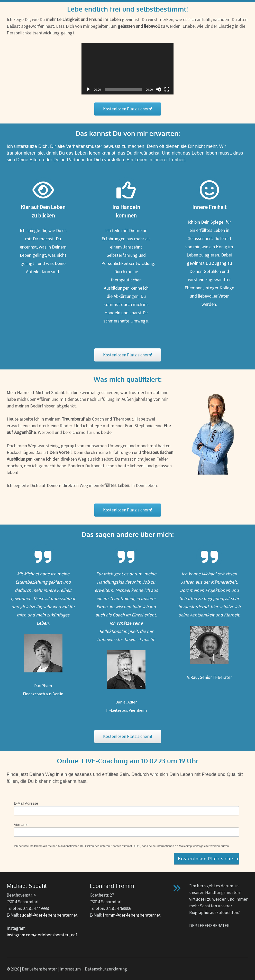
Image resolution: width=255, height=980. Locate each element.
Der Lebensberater (39, 969)
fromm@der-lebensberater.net (132, 915)
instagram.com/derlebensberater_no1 (42, 935)
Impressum (70, 969)
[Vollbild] (167, 89)
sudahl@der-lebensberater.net (49, 915)
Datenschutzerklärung (106, 969)
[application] (128, 69)
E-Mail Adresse (26, 803)
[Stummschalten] (159, 89)
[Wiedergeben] (88, 89)
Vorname (21, 825)
